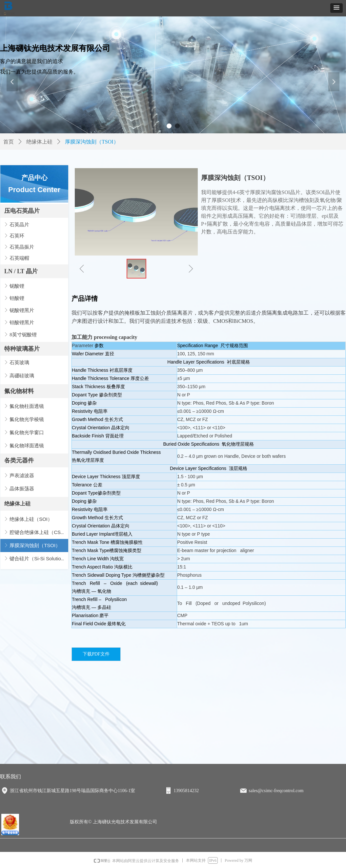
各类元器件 (19, 460)
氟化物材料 (19, 391)
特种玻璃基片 (22, 349)
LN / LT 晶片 (21, 271)
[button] (336, 8)
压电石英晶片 (22, 211)
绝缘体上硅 (17, 504)
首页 (9, 142)
